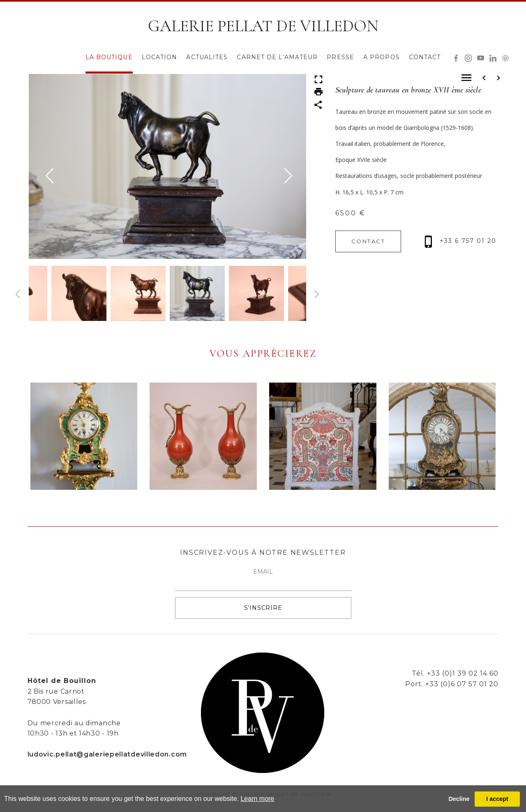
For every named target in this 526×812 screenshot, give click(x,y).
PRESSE (340, 57)
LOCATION (160, 57)
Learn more (257, 799)
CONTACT (425, 57)
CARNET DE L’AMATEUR (277, 57)
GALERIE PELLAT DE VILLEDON (263, 26)
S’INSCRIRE (263, 608)
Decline (459, 799)
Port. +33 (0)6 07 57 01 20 (452, 684)
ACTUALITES (207, 57)
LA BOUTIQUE (109, 57)
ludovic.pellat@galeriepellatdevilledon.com (107, 754)
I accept (497, 799)
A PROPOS (382, 57)
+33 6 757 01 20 (460, 241)
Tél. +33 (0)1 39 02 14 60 (455, 673)
